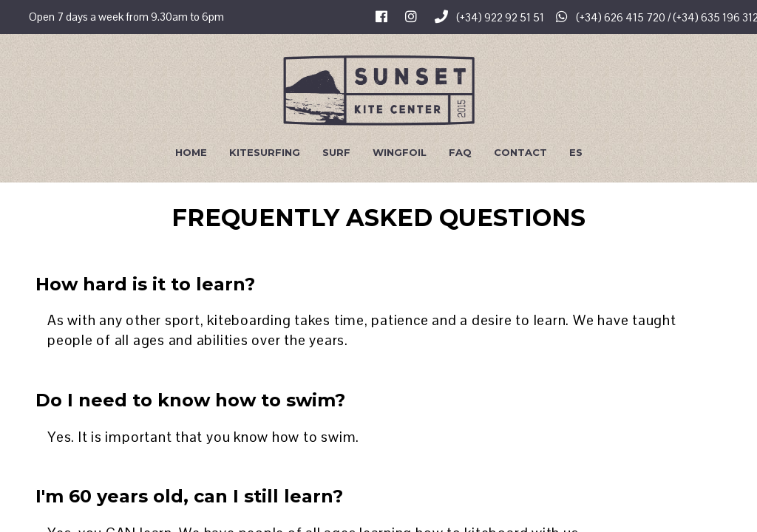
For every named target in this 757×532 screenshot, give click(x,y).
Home (191, 152)
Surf (336, 152)
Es (576, 152)
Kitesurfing (265, 152)
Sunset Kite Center (379, 90)
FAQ (460, 152)
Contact (520, 152)
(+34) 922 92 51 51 (489, 17)
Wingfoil (400, 152)
